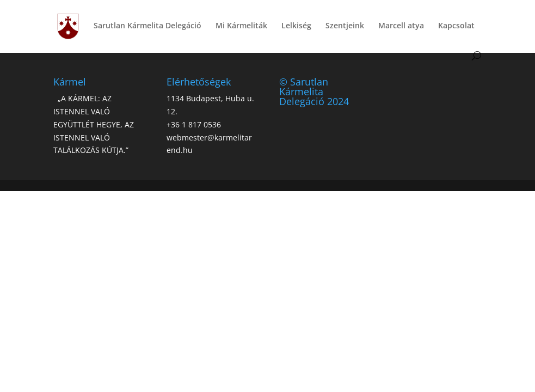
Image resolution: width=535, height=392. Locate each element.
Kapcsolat (456, 26)
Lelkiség (296, 26)
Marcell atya (401, 26)
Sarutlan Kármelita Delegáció (147, 26)
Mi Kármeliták (241, 26)
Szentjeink (345, 26)
